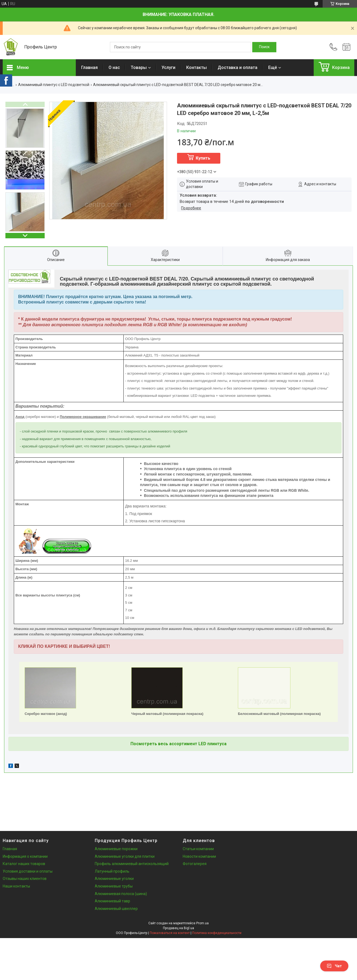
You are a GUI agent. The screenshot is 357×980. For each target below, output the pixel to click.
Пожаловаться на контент (170, 933)
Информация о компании (25, 856)
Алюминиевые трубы (114, 886)
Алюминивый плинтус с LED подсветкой (54, 85)
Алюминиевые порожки (116, 849)
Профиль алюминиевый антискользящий (132, 864)
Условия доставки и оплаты (28, 871)
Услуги (168, 67)
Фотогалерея (195, 864)
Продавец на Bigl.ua (178, 928)
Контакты (196, 67)
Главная (89, 67)
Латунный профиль (112, 871)
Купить (203, 158)
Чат (334, 966)
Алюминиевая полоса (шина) (121, 894)
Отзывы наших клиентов (25, 879)
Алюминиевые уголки (114, 879)
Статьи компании (198, 849)
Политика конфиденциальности (217, 933)
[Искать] (264, 47)
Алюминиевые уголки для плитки (125, 856)
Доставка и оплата (238, 67)
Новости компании (199, 856)
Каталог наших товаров (24, 864)
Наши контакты (16, 886)
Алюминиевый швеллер (116, 909)
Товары (139, 67)
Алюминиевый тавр (112, 901)
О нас (114, 67)
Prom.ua (202, 923)
